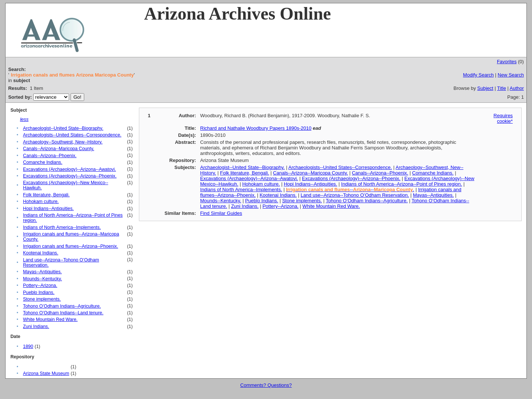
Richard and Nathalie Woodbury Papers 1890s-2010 (256, 128)
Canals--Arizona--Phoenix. (50, 156)
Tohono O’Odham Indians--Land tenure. (63, 313)
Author (517, 88)
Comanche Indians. (42, 162)
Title (502, 88)
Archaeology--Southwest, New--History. (63, 142)
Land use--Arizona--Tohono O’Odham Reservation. (355, 195)
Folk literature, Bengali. (46, 195)
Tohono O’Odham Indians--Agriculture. (62, 306)
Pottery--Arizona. (40, 285)
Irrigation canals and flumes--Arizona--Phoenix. (70, 246)
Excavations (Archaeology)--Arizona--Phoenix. (70, 176)
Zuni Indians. (36, 327)
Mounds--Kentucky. (42, 279)
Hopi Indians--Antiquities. (48, 209)
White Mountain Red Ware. (50, 319)
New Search (511, 75)
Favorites (507, 62)
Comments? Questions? (266, 385)
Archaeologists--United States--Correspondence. (72, 135)
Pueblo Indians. (39, 293)
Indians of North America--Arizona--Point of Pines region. (401, 184)
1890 (28, 346)
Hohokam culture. (41, 202)
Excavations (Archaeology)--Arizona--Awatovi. (69, 169)
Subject (485, 88)
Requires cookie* (503, 118)
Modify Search (478, 75)
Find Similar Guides (221, 213)
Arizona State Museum (46, 373)
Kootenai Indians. (40, 253)
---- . (350, 190)
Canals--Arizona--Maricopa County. (59, 149)
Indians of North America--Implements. (62, 227)
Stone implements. (42, 299)
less (24, 119)
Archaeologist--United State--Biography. (63, 128)
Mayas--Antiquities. (42, 272)
